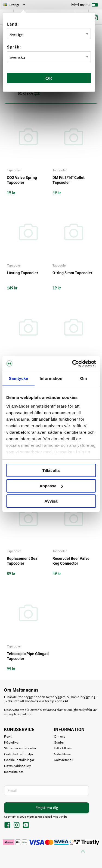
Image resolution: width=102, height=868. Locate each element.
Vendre (63, 817)
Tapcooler (14, 170)
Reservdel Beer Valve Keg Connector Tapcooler (71, 561)
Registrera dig (47, 808)
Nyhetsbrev (62, 754)
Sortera (29, 94)
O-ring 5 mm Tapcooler (72, 273)
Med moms (85, 6)
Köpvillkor (12, 742)
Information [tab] (51, 378)
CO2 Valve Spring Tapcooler (22, 180)
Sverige (15, 5)
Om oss (60, 736)
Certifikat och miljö (18, 754)
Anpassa (51, 486)
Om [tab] (84, 378)
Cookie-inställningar (19, 760)
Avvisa (51, 501)
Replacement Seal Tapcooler (23, 561)
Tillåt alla (51, 470)
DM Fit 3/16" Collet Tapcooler (69, 180)
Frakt (8, 736)
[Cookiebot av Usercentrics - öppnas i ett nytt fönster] (73, 363)
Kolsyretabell (64, 760)
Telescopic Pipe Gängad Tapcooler (28, 656)
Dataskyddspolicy (17, 766)
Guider (59, 742)
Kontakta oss (14, 772)
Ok (49, 78)
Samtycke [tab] (18, 378)
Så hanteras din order (20, 748)
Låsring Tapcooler (22, 273)
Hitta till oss (63, 748)
